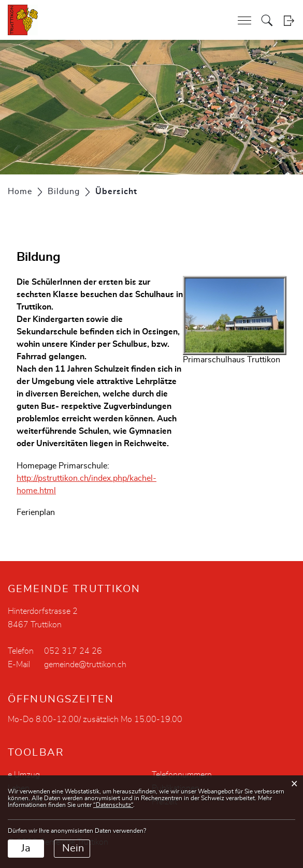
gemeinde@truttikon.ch (85, 665)
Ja (26, 848)
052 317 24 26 (73, 651)
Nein (73, 848)
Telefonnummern (182, 775)
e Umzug (24, 775)
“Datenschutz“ (113, 805)
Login (289, 20)
